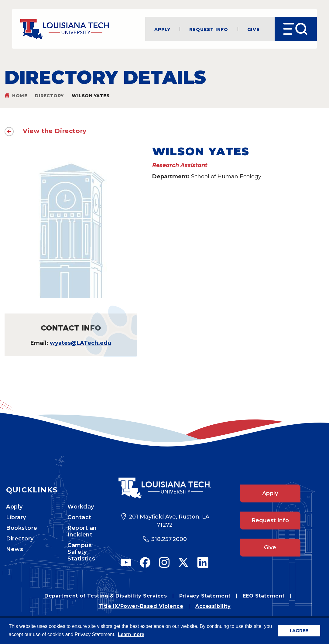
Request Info (209, 29)
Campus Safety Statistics (81, 552)
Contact (79, 517)
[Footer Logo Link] (164, 488)
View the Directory (55, 131)
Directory (49, 96)
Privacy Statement (205, 596)
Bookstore (22, 528)
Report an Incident (82, 531)
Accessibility (213, 606)
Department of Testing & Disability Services (106, 596)
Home (20, 96)
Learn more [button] (131, 634)
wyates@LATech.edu (81, 343)
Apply (163, 29)
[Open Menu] (296, 29)
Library (16, 517)
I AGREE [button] (299, 631)
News (15, 549)
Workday (81, 507)
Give (253, 29)
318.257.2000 (169, 539)
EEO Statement (264, 596)
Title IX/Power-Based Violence (141, 606)
